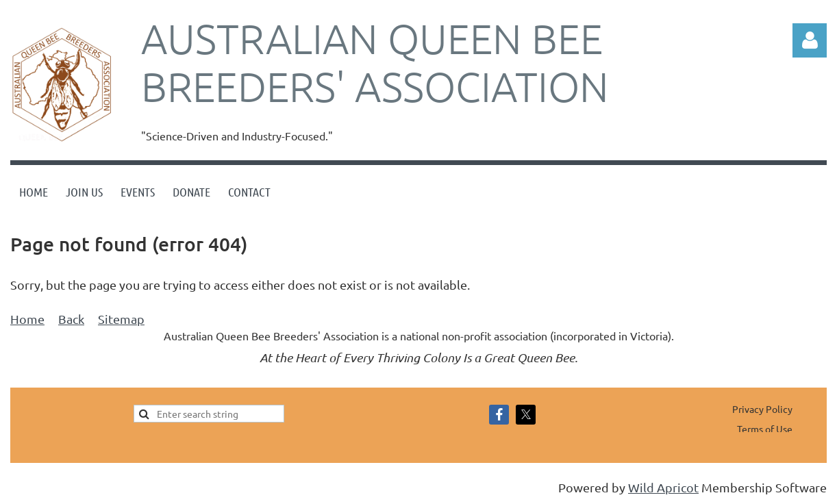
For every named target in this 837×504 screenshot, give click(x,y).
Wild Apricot (663, 487)
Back (71, 319)
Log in (810, 40)
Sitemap (121, 319)
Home (27, 319)
